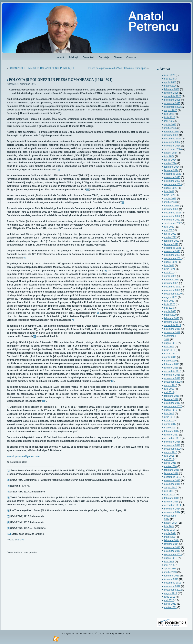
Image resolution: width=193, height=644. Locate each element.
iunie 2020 (170, 304)
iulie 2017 (169, 414)
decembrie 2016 (173, 438)
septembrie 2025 (173, 107)
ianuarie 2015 (171, 502)
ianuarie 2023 (171, 209)
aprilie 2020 (170, 311)
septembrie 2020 (173, 294)
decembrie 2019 (173, 325)
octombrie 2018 (172, 378)
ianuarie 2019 (171, 368)
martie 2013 (170, 572)
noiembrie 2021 (172, 251)
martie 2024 (170, 163)
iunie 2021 (170, 269)
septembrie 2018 (173, 382)
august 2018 (171, 385)
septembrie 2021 (173, 258)
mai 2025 (169, 121)
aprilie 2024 (170, 160)
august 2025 (171, 110)
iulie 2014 (169, 526)
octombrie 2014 (172, 512)
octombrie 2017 (172, 403)
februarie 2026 (172, 89)
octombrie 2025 (172, 103)
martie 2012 (170, 607)
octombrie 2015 (172, 484)
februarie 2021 (172, 280)
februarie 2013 (172, 576)
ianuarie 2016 (171, 473)
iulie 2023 (169, 191)
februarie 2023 (172, 206)
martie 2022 (170, 237)
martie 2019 (170, 361)
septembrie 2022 (173, 223)
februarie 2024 (172, 167)
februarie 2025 (172, 132)
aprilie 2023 (170, 199)
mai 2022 (169, 230)
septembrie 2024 (173, 149)
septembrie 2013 (173, 555)
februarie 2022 (172, 241)
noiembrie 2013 (172, 547)
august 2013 (171, 558)
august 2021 (171, 262)
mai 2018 (169, 392)
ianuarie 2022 (171, 244)
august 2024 (171, 153)
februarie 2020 (172, 318)
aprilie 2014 (170, 533)
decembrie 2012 (173, 583)
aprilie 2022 (170, 234)
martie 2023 (170, 202)
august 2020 (171, 297)
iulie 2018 (169, 389)
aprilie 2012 (170, 604)
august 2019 (171, 343)
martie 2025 (170, 128)
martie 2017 (170, 428)
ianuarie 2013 (171, 579)
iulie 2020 (169, 301)
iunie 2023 (170, 195)
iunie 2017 (170, 417)
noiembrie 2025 (172, 100)
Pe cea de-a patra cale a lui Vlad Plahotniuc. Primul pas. (117, 68)
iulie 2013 (169, 562)
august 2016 (171, 452)
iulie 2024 (169, 156)
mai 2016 (169, 459)
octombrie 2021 (172, 255)
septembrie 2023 (173, 184)
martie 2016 (170, 466)
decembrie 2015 (173, 477)
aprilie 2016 (170, 463)
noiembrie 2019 (172, 329)
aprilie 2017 (170, 424)
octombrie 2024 (172, 146)
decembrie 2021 (173, 248)
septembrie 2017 (173, 406)
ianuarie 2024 (171, 170)
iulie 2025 (169, 114)
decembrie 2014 (173, 505)
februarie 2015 (172, 498)
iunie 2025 (170, 117)
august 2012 (171, 593)
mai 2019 (169, 354)
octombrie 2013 (172, 551)
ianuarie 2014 (171, 544)
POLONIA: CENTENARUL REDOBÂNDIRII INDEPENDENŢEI (41, 68)
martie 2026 (170, 86)
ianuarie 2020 (171, 322)
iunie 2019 (170, 350)
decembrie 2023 (173, 174)
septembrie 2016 (173, 449)
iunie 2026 (170, 75)
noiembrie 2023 (172, 177)
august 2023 (171, 188)
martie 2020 (170, 315)
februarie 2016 (172, 470)
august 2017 (171, 410)
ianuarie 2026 (171, 93)
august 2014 (171, 523)
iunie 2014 (170, 530)
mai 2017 (169, 421)
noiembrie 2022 (172, 216)
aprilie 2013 (170, 569)
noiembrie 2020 (172, 290)
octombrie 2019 (172, 332)
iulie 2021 (169, 266)
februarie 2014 (172, 540)
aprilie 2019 (170, 357)
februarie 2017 (172, 431)
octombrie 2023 (172, 181)
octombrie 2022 (172, 220)
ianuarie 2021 (171, 283)
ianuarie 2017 (171, 435)
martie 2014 (170, 537)
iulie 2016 (169, 456)
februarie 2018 (172, 396)
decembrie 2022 (173, 213)
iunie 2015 (170, 495)
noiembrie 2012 (172, 586)
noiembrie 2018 (172, 375)
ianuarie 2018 (171, 399)
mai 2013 (169, 565)
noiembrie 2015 (172, 481)
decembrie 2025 (173, 96)
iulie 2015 (169, 491)
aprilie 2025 (170, 125)
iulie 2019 (169, 347)
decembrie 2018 (173, 371)
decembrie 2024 (173, 139)
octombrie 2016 (172, 445)
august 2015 (171, 488)
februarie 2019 (172, 364)
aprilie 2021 (170, 276)
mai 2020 (169, 308)
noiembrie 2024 (172, 142)
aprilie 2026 (170, 82)
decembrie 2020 (173, 287)
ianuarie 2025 (171, 135)
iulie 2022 (169, 227)
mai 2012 (169, 600)
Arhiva (21, 540)
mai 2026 (169, 79)
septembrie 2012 (173, 590)
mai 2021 (169, 273)
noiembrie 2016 (172, 442)
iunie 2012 (170, 597)
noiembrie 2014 (172, 509)
